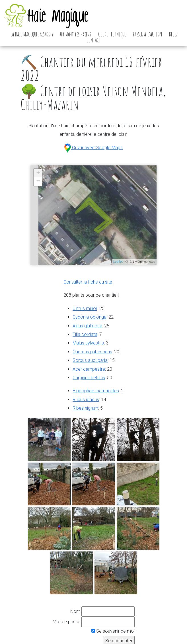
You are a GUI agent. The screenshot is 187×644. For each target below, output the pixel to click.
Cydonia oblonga (90, 317)
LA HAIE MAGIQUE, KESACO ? (32, 34)
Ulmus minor (85, 308)
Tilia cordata (85, 334)
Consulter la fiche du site (88, 282)
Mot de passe (66, 622)
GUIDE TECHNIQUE (112, 34)
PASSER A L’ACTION (148, 34)
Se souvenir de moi (113, 631)
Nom (75, 611)
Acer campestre (89, 369)
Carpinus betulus (89, 378)
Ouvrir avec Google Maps (93, 148)
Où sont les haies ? (76, 34)
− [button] (38, 182)
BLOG (173, 34)
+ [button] (38, 173)
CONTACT (94, 40)
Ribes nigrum (85, 408)
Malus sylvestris (88, 343)
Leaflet (118, 262)
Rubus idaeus (86, 400)
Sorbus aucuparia (90, 360)
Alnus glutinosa (87, 326)
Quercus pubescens (92, 352)
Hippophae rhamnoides (96, 391)
